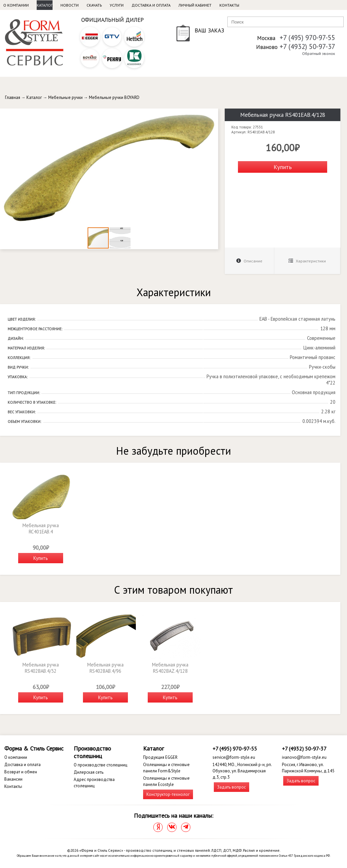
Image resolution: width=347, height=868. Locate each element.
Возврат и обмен (21, 772)
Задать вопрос (231, 787)
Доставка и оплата (151, 5)
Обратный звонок (319, 53)
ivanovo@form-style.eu (304, 757)
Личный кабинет (195, 5)
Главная (13, 97)
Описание (249, 261)
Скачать (94, 5)
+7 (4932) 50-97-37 (307, 46)
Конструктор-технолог (168, 794)
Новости (70, 5)
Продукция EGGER (160, 757)
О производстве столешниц (100, 765)
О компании (16, 5)
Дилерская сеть (89, 772)
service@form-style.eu (234, 757)
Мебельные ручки (65, 97)
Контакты (229, 5)
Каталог (45, 5)
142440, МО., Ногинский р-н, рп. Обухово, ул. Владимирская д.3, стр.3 (242, 771)
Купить (283, 167)
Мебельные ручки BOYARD (114, 97)
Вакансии (13, 779)
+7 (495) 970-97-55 (307, 38)
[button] (212, 114)
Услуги (117, 5)
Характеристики (307, 261)
